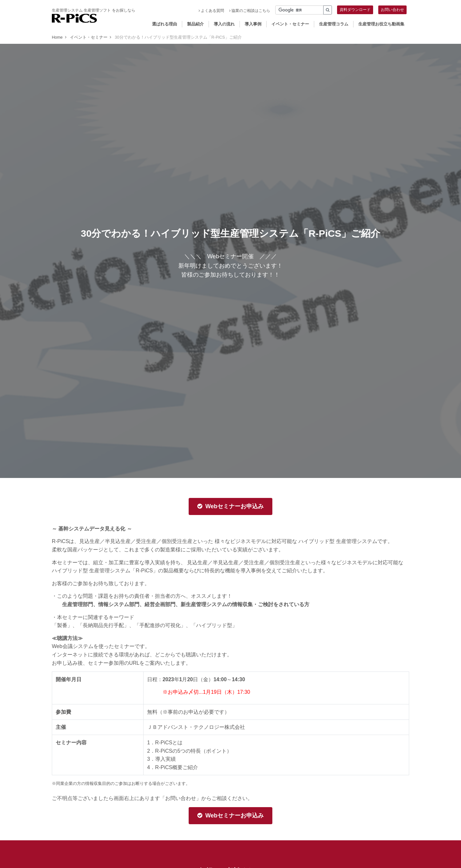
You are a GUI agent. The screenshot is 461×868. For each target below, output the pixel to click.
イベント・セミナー (290, 24)
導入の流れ (224, 24)
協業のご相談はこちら (250, 11)
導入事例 (253, 24)
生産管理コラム (334, 24)
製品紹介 (195, 24)
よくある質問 (211, 11)
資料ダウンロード (355, 10)
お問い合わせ (392, 10)
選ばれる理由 (165, 24)
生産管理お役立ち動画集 (381, 24)
